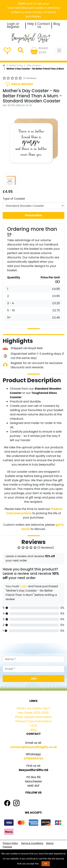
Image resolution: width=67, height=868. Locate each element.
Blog (57, 24)
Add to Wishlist (19, 84)
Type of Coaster (14, 199)
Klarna (50, 843)
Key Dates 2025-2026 (33, 713)
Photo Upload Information (33, 717)
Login (23, 586)
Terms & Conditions (32, 843)
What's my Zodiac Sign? (33, 708)
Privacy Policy (10, 843)
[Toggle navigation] (59, 50)
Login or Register (13, 26)
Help (31, 24)
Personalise (34, 215)
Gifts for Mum (34, 65)
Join (33, 678)
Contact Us (44, 26)
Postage (7, 847)
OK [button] (46, 864)
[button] (7, 141)
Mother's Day (16, 65)
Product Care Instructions (33, 721)
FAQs (34, 726)
